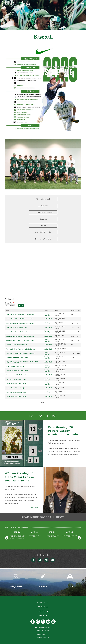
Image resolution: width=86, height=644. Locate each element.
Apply (43, 586)
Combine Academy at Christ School (17, 371)
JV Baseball (43, 206)
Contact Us (43, 607)
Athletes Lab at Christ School (15, 366)
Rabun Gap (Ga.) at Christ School (16, 384)
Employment (43, 611)
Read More (77, 461)
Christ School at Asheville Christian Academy (20, 314)
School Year (9, 303)
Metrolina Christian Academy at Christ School (20, 349)
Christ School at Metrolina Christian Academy (20, 353)
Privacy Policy (43, 603)
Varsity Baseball (43, 199)
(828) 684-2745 (44, 638)
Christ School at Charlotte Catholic (17, 327)
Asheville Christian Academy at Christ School (20, 323)
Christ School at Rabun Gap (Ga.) (16, 388)
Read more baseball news (43, 517)
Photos (43, 226)
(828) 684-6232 (44, 635)
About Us (43, 616)
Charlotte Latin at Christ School (16, 375)
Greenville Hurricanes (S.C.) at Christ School (20, 336)
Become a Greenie (43, 239)
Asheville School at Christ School (16, 345)
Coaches (43, 219)
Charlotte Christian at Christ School (17, 358)
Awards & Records (43, 232)
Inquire (16, 586)
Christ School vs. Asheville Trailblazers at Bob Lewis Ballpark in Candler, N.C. (22, 362)
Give (70, 586)
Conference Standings (43, 212)
